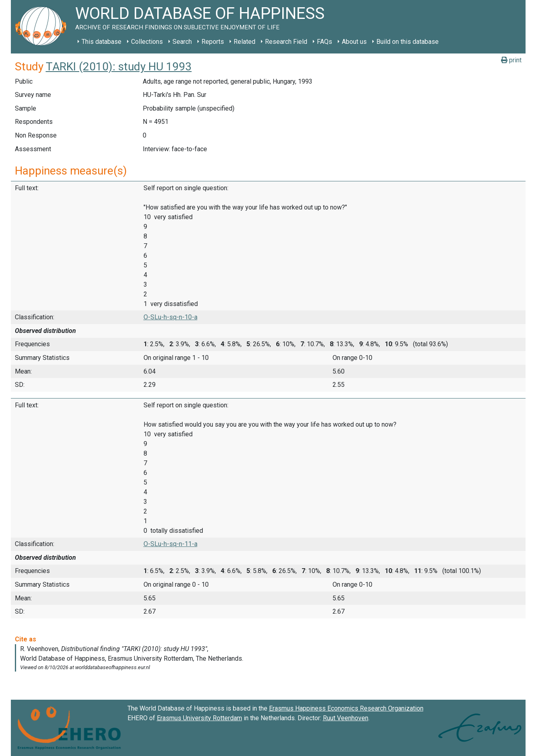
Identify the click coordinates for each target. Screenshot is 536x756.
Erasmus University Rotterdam (199, 718)
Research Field (286, 42)
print (511, 60)
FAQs (324, 42)
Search (182, 42)
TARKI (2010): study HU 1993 (119, 67)
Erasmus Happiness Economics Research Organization (346, 708)
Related (244, 42)
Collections (147, 42)
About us (354, 42)
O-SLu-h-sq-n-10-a (170, 317)
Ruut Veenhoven (346, 718)
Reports (213, 42)
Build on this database (408, 42)
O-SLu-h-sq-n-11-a (170, 544)
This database (102, 42)
